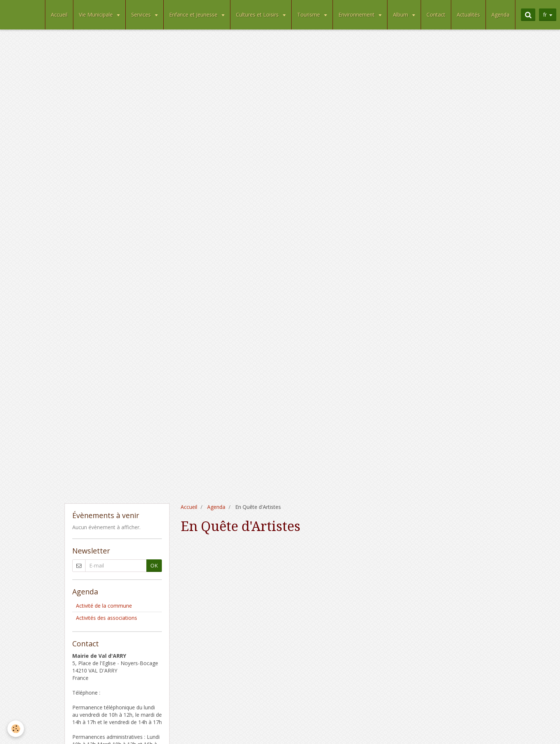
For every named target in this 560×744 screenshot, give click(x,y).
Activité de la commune (104, 606)
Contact (436, 15)
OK (154, 565)
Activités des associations (107, 618)
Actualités (468, 15)
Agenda (500, 15)
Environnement (357, 15)
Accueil (59, 15)
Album (401, 15)
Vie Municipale (97, 15)
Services (142, 15)
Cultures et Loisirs (258, 15)
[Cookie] (16, 729)
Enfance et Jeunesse (194, 15)
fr (545, 15)
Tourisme (309, 15)
